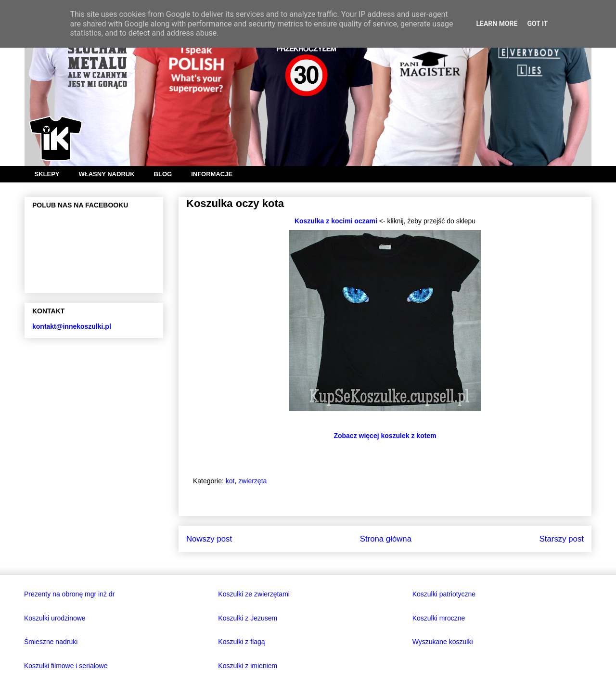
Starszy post (562, 539)
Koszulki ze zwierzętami (254, 594)
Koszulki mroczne (439, 618)
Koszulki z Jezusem (248, 618)
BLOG (163, 174)
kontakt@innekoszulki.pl (72, 326)
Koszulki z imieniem (248, 666)
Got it (537, 24)
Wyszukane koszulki (443, 642)
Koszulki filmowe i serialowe (66, 666)
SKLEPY (47, 174)
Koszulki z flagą (241, 642)
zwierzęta (252, 481)
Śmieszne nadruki (51, 642)
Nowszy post (209, 539)
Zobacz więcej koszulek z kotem (385, 436)
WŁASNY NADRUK (107, 174)
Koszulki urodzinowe (55, 618)
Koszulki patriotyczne (444, 594)
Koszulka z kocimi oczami (336, 221)
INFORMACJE (212, 174)
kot (230, 481)
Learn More (497, 24)
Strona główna (386, 539)
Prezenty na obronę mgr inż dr (69, 594)
